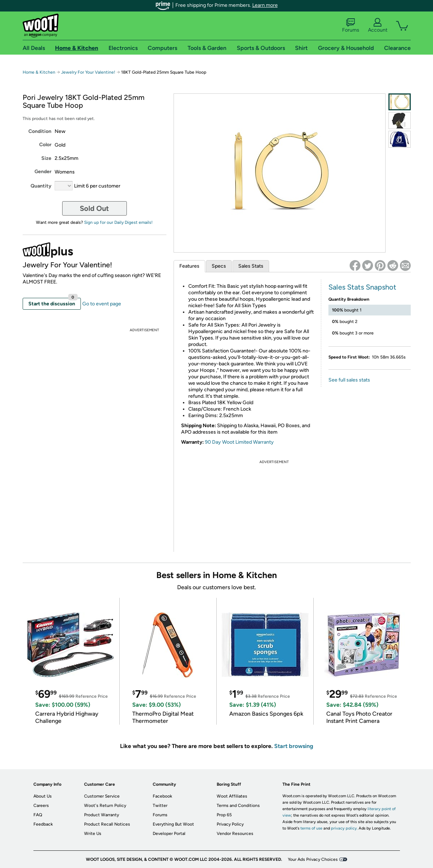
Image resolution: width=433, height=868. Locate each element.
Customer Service (102, 796)
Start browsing (294, 746)
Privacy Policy (230, 824)
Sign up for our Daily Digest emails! (118, 222)
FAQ (38, 815)
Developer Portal (169, 834)
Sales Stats (251, 266)
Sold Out (94, 208)
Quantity (41, 186)
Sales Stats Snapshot (362, 287)
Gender (43, 172)
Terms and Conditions (238, 805)
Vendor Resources (235, 834)
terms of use (311, 828)
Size (46, 158)
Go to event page (102, 304)
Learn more (265, 5)
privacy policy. (344, 828)
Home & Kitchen (39, 72)
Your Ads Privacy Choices (313, 859)
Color (45, 145)
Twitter (160, 805)
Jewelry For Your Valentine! (88, 72)
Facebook (162, 796)
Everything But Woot (173, 824)
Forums (351, 26)
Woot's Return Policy (105, 805)
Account (378, 26)
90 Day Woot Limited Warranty (239, 442)
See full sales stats (349, 380)
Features (189, 266)
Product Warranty (102, 815)
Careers (41, 805)
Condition (40, 131)
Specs (219, 266)
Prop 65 (224, 815)
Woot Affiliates (232, 796)
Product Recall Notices (107, 824)
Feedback (43, 824)
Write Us (93, 834)
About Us (43, 796)
